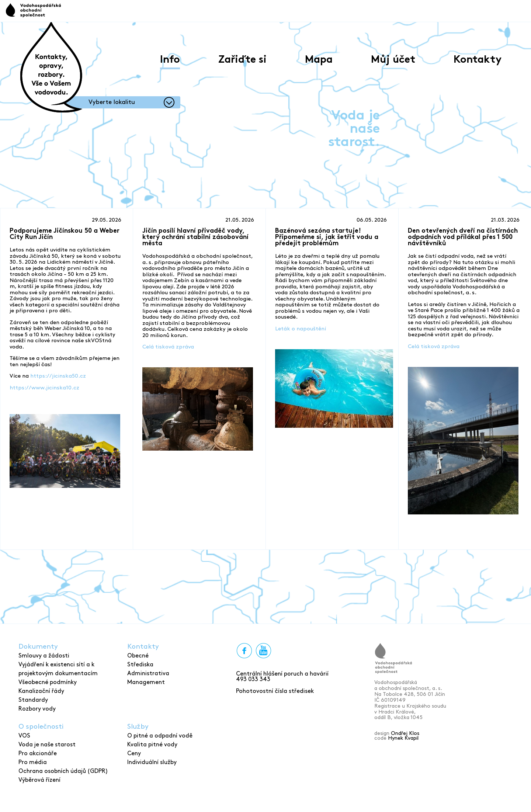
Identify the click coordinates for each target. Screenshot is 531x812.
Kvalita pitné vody (152, 745)
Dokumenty (38, 647)
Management (146, 682)
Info (170, 60)
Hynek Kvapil (403, 738)
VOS (24, 736)
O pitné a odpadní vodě (160, 736)
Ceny (134, 754)
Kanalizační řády (41, 691)
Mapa (319, 60)
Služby (138, 727)
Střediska (140, 665)
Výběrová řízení (39, 780)
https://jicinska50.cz (58, 376)
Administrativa (148, 674)
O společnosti (41, 727)
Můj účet (393, 60)
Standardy (33, 700)
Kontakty (478, 60)
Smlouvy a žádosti (44, 656)
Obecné (138, 656)
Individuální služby (152, 762)
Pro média (33, 762)
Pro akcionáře (38, 754)
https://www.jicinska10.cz (44, 388)
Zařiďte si (242, 60)
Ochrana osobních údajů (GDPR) (63, 771)
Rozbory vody (37, 709)
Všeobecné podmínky (48, 682)
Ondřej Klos (405, 733)
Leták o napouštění (301, 329)
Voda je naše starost (47, 745)
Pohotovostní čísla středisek (275, 691)
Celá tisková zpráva (168, 347)
